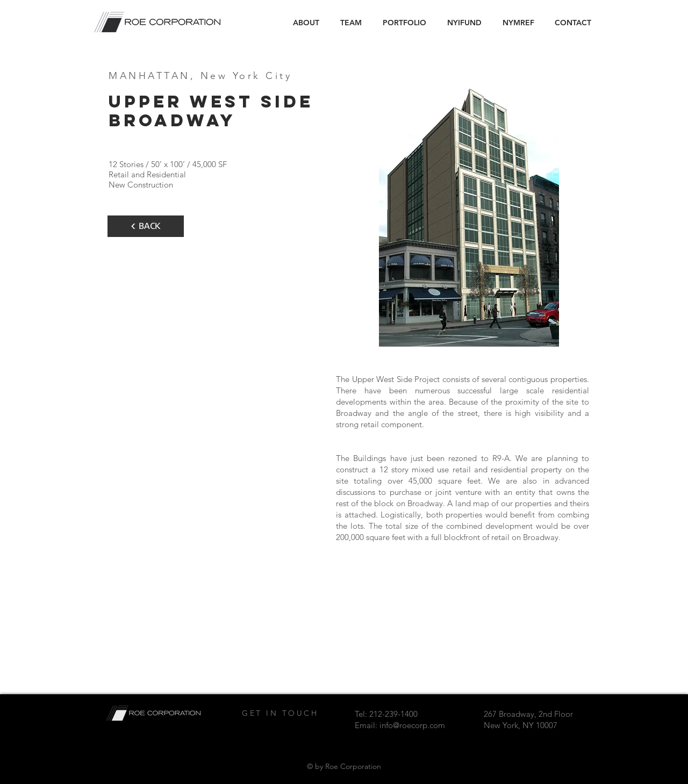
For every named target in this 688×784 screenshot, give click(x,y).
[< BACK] (146, 226)
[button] (404, 23)
